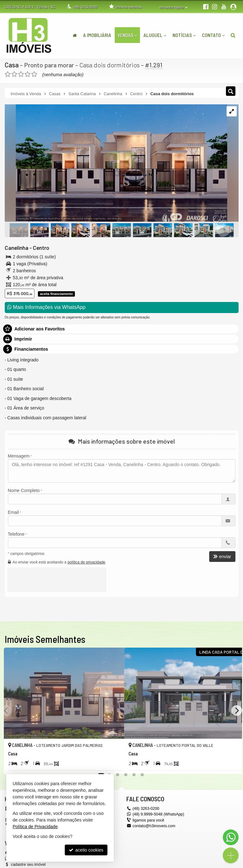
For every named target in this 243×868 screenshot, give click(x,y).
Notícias (184, 35)
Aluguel (155, 35)
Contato (213, 35)
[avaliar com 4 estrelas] (28, 74)
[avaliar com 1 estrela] (8, 74)
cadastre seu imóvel (28, 864)
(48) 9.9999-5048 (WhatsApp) (158, 814)
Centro (40, 247)
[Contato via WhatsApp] (231, 837)
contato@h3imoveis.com (154, 825)
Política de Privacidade (35, 827)
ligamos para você (148, 820)
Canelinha (16, 247)
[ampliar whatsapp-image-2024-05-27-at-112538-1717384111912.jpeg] (116, 163)
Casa (11, 65)
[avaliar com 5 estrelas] (34, 74)
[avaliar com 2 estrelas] (14, 74)
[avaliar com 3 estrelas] (21, 74)
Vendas (127, 35)
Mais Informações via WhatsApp (46, 307)
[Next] (237, 710)
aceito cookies (86, 850)
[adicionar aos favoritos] (112, 763)
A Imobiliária (97, 35)
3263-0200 (85, 7)
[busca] (233, 35)
